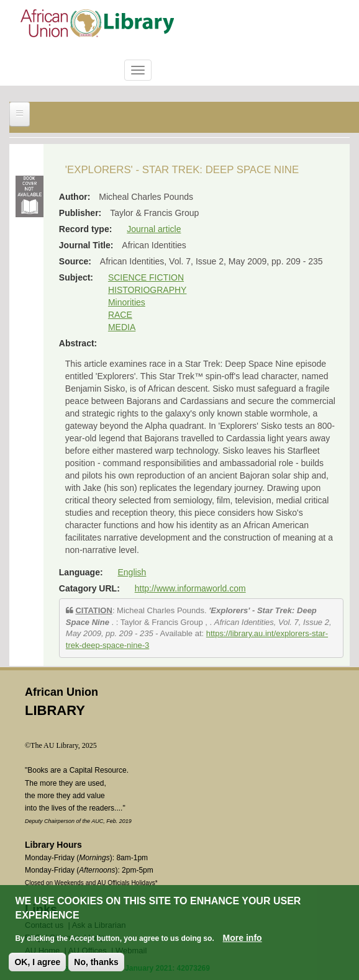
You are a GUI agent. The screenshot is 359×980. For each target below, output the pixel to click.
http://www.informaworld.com (190, 588)
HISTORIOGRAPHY (148, 290)
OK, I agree (37, 962)
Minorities (127, 302)
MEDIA (122, 327)
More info (243, 938)
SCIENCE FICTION (146, 277)
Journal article (154, 229)
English (132, 572)
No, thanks (96, 962)
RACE (120, 315)
